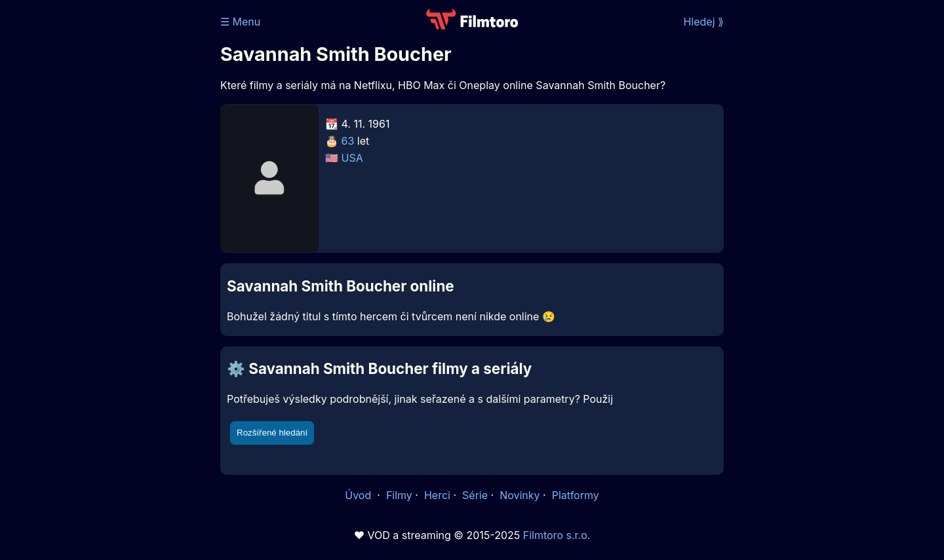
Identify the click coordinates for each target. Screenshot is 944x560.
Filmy (399, 495)
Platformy (576, 495)
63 (348, 141)
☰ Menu (240, 22)
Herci (437, 495)
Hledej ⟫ (703, 22)
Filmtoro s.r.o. (557, 535)
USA (352, 158)
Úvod (359, 495)
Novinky (520, 495)
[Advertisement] (125, 202)
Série (475, 495)
